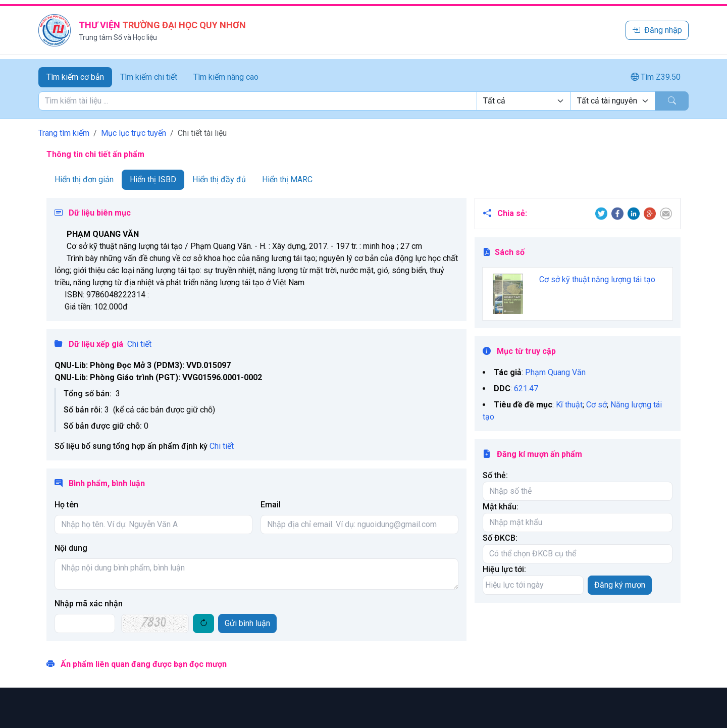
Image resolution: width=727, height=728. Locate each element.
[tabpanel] (363, 101)
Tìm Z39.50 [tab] (656, 77)
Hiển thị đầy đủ (219, 179)
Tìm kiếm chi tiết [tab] (149, 77)
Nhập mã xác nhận (89, 604)
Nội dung (71, 548)
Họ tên (66, 505)
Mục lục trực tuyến (134, 133)
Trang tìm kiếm (64, 133)
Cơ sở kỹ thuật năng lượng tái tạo (597, 279)
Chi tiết (139, 344)
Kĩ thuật (569, 405)
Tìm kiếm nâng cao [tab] (226, 77)
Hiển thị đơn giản (84, 179)
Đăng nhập (657, 30)
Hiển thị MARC (287, 179)
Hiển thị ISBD (153, 179)
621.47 (526, 388)
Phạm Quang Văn (555, 372)
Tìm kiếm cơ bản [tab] (75, 77)
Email (271, 505)
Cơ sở (596, 405)
